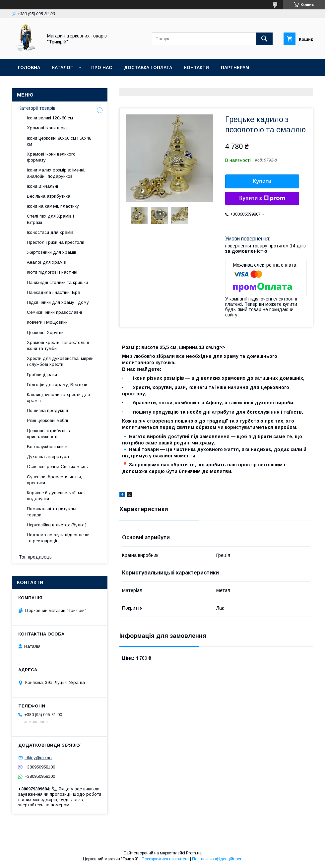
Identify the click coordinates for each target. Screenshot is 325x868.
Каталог (62, 67)
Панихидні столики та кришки (57, 282)
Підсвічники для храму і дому (58, 302)
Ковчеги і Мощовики (47, 322)
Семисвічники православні (54, 312)
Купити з (262, 198)
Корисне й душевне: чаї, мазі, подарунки (57, 496)
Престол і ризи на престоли (56, 242)
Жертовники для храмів (52, 252)
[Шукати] (264, 39)
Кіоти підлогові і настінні (52, 272)
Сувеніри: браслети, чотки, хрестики (54, 480)
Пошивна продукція (47, 410)
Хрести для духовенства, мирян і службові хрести (60, 361)
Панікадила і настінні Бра (54, 292)
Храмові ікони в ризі (48, 128)
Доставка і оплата (148, 67)
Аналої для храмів (46, 262)
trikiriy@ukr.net (38, 758)
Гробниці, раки (42, 375)
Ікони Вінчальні (42, 186)
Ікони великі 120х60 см (50, 118)
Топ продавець (35, 557)
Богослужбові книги (47, 447)
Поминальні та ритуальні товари (53, 512)
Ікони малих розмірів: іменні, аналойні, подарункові (56, 173)
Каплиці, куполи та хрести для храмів (58, 398)
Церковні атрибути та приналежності (49, 434)
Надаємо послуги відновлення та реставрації (59, 538)
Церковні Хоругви (45, 333)
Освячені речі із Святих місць (57, 467)
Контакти (196, 67)
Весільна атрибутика (49, 196)
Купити (262, 181)
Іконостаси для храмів (50, 232)
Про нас (102, 67)
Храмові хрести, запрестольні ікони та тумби (58, 345)
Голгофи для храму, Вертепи (57, 385)
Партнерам (235, 67)
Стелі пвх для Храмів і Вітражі (50, 219)
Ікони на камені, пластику (53, 206)
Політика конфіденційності (217, 859)
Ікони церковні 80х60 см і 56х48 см (59, 141)
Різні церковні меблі (47, 420)
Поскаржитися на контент (165, 859)
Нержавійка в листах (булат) (57, 525)
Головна (29, 67)
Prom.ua (194, 853)
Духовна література (48, 457)
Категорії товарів (37, 108)
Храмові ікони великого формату (51, 157)
